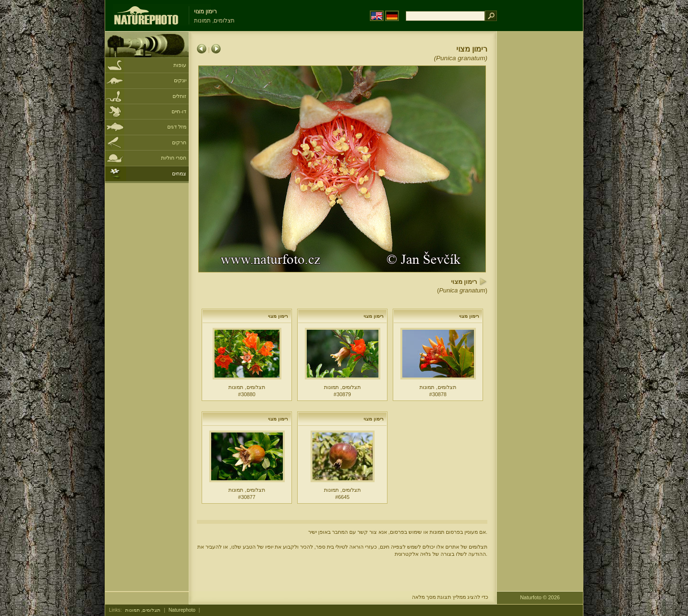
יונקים (180, 80)
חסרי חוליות (174, 158)
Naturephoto (182, 610)
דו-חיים (179, 111)
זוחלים (179, 96)
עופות (180, 65)
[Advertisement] (540, 184)
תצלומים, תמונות (143, 610)
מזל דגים (177, 127)
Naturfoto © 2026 (540, 597)
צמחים (179, 173)
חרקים (179, 142)
